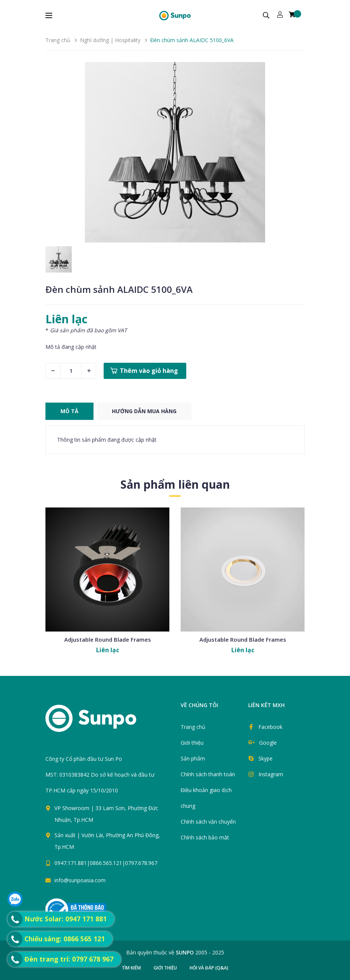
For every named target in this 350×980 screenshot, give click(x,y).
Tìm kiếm (131, 968)
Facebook (270, 727)
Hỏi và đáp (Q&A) (209, 968)
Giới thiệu (192, 743)
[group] (175, 152)
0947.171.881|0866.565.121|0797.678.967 (106, 863)
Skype (266, 758)
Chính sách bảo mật (205, 837)
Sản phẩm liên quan (175, 484)
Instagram (271, 774)
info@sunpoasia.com (80, 880)
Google (268, 743)
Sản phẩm (193, 758)
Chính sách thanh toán (208, 774)
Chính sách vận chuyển (208, 822)
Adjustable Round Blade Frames (108, 639)
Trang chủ (193, 727)
